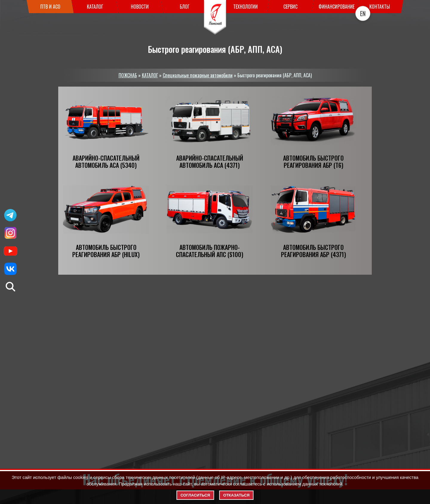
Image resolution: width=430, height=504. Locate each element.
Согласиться (195, 495)
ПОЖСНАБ (128, 75)
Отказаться (236, 495)
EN (363, 13)
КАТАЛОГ (150, 75)
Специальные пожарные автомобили (198, 75)
